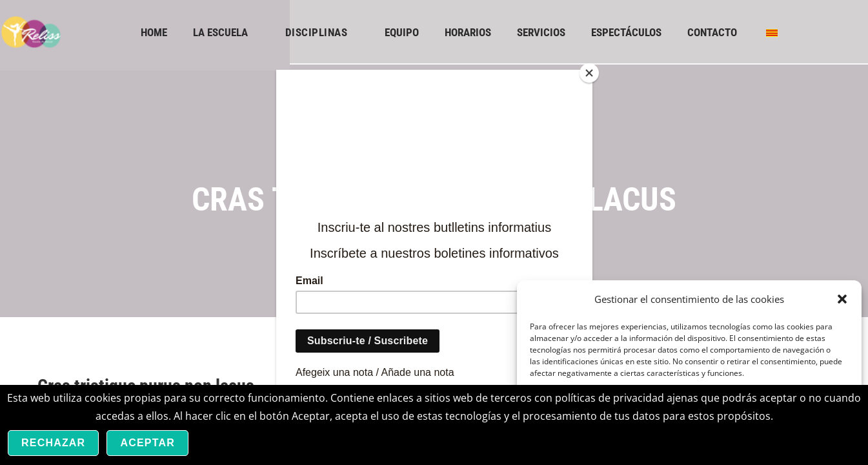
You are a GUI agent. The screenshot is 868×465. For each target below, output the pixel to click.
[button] (842, 299)
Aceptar (147, 443)
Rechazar (53, 443)
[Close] (589, 73)
